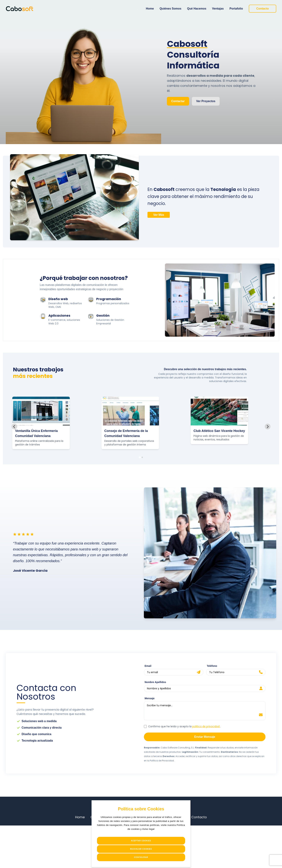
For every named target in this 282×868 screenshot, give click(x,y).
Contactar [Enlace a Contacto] (178, 101)
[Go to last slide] (14, 427)
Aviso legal (148, 829)
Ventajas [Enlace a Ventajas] (218, 9)
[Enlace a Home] (20, 9)
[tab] (140, 457)
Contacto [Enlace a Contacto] (262, 9)
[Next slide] (268, 427)
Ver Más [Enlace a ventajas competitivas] (159, 215)
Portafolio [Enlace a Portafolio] (236, 9)
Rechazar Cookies (141, 849)
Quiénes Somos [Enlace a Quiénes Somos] (170, 9)
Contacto (199, 817)
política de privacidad (206, 726)
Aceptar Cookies (141, 841)
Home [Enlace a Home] (150, 9)
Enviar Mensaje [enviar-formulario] (205, 737)
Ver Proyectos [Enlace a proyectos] (206, 101)
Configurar (141, 857)
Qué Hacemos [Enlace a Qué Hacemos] (197, 9)
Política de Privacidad (162, 761)
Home (80, 817)
